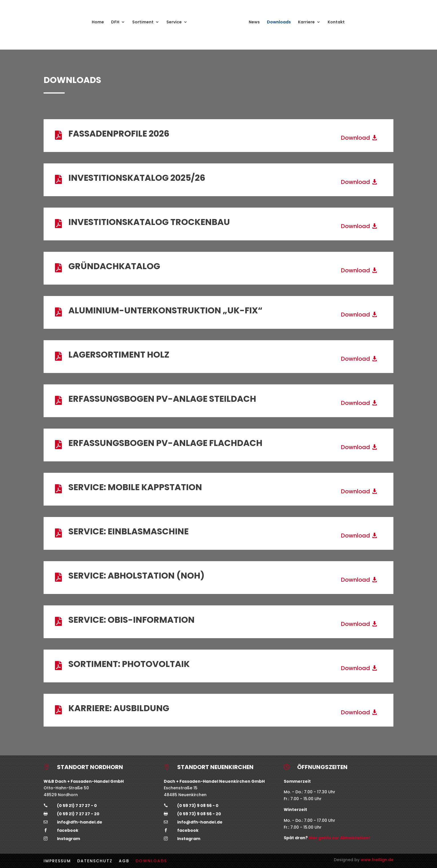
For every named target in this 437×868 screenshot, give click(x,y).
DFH (115, 22)
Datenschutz (95, 860)
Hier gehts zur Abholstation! (339, 838)
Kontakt (336, 22)
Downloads (279, 22)
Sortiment (143, 22)
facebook (68, 830)
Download (356, 138)
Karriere (306, 22)
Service (174, 22)
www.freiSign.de (377, 860)
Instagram (69, 839)
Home (98, 22)
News (254, 22)
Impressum (57, 860)
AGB (124, 860)
